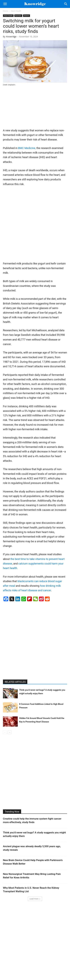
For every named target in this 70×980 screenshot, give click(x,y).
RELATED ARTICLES (15, 682)
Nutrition (18, 16)
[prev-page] (5, 732)
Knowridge (11, 37)
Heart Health (16, 11)
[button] (5, 4)
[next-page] (10, 732)
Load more (35, 899)
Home (5, 11)
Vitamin (27, 16)
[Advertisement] (25, 108)
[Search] (66, 4)
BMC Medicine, (27, 148)
